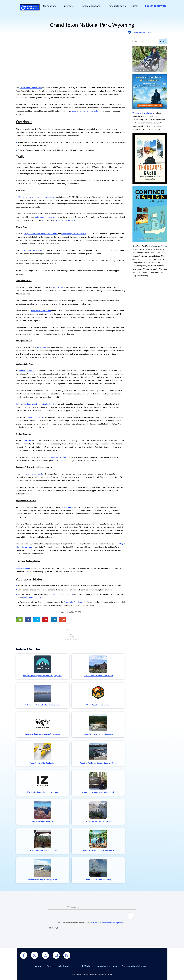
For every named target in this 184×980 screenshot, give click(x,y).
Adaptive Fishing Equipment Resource (98, 850)
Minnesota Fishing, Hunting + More (43, 879)
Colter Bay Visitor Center (57, 457)
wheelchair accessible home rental (84, 111)
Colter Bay (26, 440)
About (38, 966)
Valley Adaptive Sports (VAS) (98, 705)
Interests (69, 6)
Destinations (49, 6)
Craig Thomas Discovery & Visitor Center (40, 234)
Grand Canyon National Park (43, 821)
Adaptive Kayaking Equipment (43, 763)
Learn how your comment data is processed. (108, 923)
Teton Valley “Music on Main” (76, 602)
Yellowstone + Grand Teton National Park (43, 705)
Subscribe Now (155, 6)
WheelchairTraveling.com (143, 32)
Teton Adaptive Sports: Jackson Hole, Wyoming (43, 676)
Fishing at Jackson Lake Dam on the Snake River (36, 404)
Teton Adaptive (22, 568)
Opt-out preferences (106, 966)
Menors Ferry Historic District (74, 234)
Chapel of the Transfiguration (32, 250)
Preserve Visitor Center (34, 474)
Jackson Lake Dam (26, 370)
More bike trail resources (65, 220)
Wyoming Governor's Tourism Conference (43, 734)
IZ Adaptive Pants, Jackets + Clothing (43, 792)
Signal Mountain (67, 507)
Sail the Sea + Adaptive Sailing (98, 879)
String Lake (41, 347)
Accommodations (90, 6)
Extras (135, 6)
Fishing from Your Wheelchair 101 (43, 850)
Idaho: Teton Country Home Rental (98, 676)
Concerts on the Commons (62, 594)
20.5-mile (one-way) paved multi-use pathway (36, 197)
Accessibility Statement (134, 966)
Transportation (116, 6)
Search (163, 41)
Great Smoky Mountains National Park (98, 792)
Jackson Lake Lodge (36, 417)
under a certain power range (46, 217)
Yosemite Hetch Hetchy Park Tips (98, 821)
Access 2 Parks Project (59, 966)
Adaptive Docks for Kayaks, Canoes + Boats (98, 763)
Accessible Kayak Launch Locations (98, 734)
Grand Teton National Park (31, 88)
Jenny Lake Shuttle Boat (41, 311)
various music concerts (32, 597)
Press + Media (83, 966)
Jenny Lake (59, 287)
